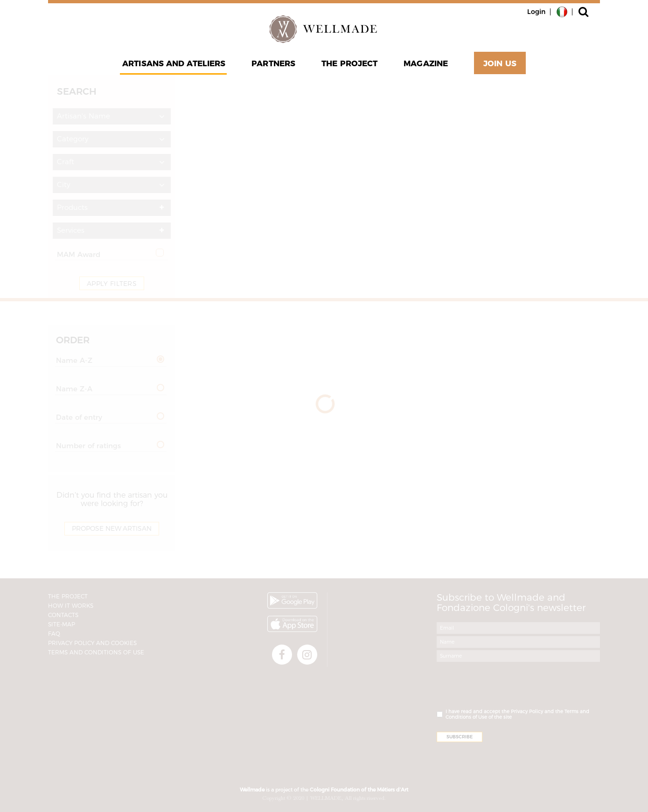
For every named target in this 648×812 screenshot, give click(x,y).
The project (349, 63)
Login (536, 12)
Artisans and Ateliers (174, 63)
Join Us (500, 63)
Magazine (426, 63)
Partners (273, 63)
